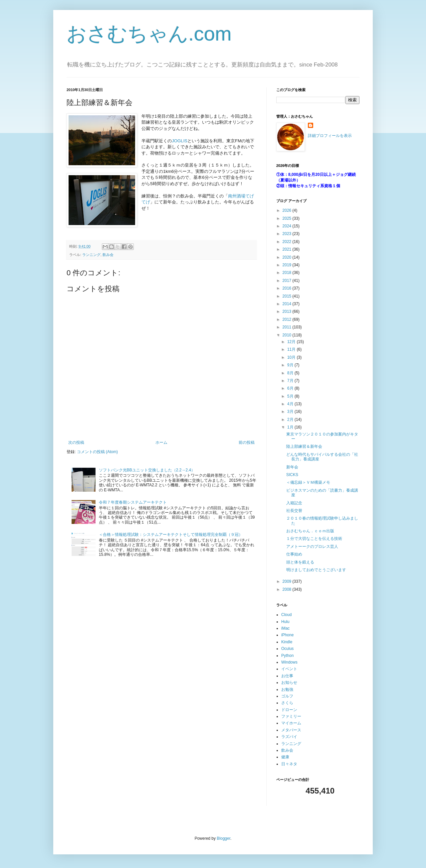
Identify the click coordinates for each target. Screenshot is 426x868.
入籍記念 (294, 503)
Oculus (287, 649)
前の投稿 (247, 442)
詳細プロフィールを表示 (330, 136)
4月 (291, 404)
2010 (288, 335)
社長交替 (294, 511)
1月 (291, 427)
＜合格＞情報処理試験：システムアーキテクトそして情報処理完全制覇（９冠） (171, 535)
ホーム (161, 442)
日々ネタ (289, 764)
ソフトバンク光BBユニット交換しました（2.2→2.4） (147, 470)
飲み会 (108, 255)
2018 (288, 273)
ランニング (91, 255)
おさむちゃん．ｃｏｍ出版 (310, 531)
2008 (288, 589)
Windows (289, 662)
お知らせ (289, 682)
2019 (288, 265)
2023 (288, 234)
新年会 (292, 467)
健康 (285, 757)
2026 (288, 210)
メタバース (291, 730)
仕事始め (294, 554)
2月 (291, 420)
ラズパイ (289, 737)
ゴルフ (287, 696)
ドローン (289, 710)
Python (287, 656)
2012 (288, 319)
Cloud (286, 615)
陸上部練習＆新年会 (304, 446)
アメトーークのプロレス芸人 (312, 547)
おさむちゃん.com (149, 34)
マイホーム (291, 723)
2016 (288, 288)
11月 (292, 349)
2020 (288, 257)
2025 (288, 218)
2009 (288, 581)
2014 (288, 304)
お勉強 (287, 689)
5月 (291, 396)
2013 (288, 311)
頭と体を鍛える (300, 562)
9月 (291, 365)
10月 (292, 357)
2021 (288, 249)
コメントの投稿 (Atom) (97, 452)
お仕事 (287, 676)
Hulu (285, 622)
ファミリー (291, 716)
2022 (288, 242)
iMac (285, 628)
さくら (287, 703)
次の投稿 (76, 442)
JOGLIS (180, 141)
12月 (292, 342)
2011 (288, 327)
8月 (291, 373)
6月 (291, 388)
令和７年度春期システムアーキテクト (133, 502)
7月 (291, 381)
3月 (291, 412)
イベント (289, 669)
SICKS (292, 475)
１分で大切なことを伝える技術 (314, 539)
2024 (288, 226)
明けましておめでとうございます (316, 570)
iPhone (287, 635)
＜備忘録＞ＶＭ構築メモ (308, 482)
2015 (288, 296)
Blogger (223, 838)
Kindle (287, 642)
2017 (288, 281)
